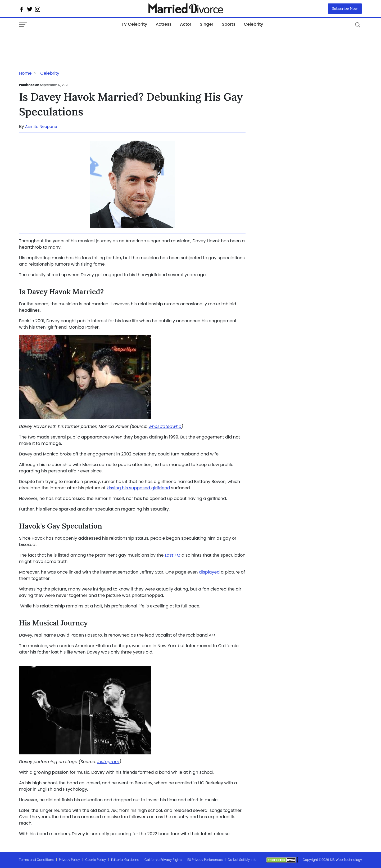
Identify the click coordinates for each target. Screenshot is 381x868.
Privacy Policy (70, 860)
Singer (207, 24)
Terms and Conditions (36, 860)
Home (25, 73)
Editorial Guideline (125, 860)
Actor (186, 24)
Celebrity (254, 24)
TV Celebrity (134, 24)
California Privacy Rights (163, 860)
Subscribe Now (345, 8)
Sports (228, 24)
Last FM (173, 555)
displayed (210, 572)
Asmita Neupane (41, 127)
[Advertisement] (61, 42)
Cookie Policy (96, 860)
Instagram (108, 762)
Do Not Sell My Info (242, 860)
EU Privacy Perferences (205, 860)
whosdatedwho (165, 426)
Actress (164, 24)
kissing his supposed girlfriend (138, 488)
